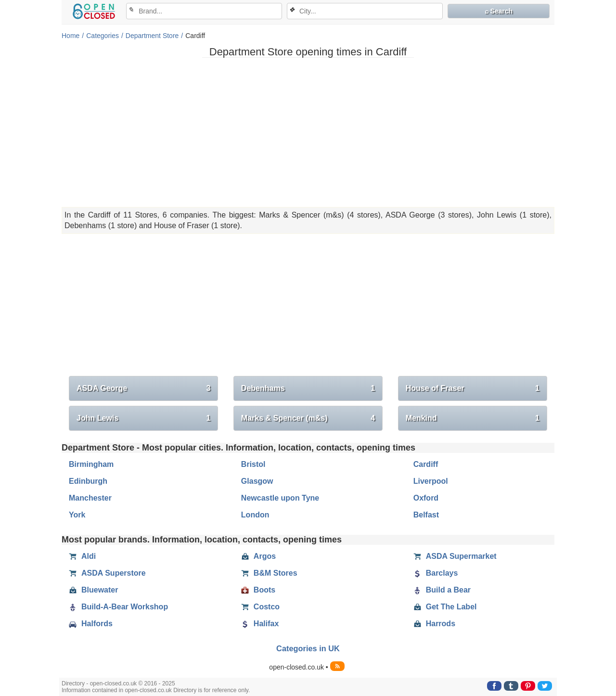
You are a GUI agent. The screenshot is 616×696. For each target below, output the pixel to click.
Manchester (90, 498)
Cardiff (426, 464)
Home (71, 36)
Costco (260, 607)
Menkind (473, 418)
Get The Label (445, 607)
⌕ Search (499, 11)
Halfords (91, 624)
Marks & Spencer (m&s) (308, 418)
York (77, 515)
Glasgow (257, 481)
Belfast (426, 515)
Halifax (260, 624)
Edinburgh (88, 481)
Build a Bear (442, 590)
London (255, 515)
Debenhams (308, 388)
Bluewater (93, 590)
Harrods (434, 624)
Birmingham (91, 464)
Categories (103, 36)
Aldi (82, 556)
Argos (258, 556)
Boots (258, 590)
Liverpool (431, 481)
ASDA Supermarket (455, 556)
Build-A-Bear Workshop (118, 607)
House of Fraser (473, 388)
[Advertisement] (308, 132)
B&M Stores (269, 573)
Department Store (152, 36)
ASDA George (143, 388)
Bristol (253, 464)
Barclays (436, 573)
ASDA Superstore (107, 573)
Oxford (426, 498)
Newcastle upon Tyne (280, 498)
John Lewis (143, 418)
